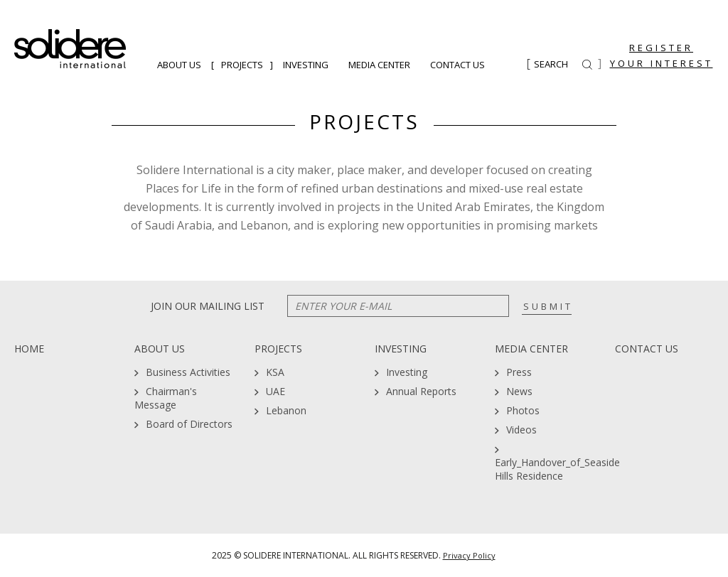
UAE (275, 391)
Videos (521, 430)
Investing (306, 65)
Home (29, 349)
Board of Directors (189, 424)
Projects (242, 65)
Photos (523, 410)
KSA (275, 372)
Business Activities (188, 372)
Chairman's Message (166, 398)
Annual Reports (421, 391)
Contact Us (457, 65)
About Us (179, 65)
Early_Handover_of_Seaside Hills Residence (557, 469)
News (519, 391)
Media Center (379, 65)
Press (519, 372)
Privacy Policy (469, 555)
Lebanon (286, 410)
